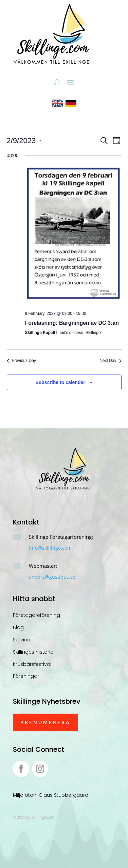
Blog (18, 627)
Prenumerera (45, 722)
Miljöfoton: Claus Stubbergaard (51, 795)
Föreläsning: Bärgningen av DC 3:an (72, 323)
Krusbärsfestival (32, 664)
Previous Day (21, 361)
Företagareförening (36, 615)
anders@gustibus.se (52, 577)
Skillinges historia (33, 652)
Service (22, 640)
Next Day (110, 361)
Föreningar (26, 676)
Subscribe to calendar (60, 382)
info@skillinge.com (50, 548)
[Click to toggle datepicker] (24, 141)
